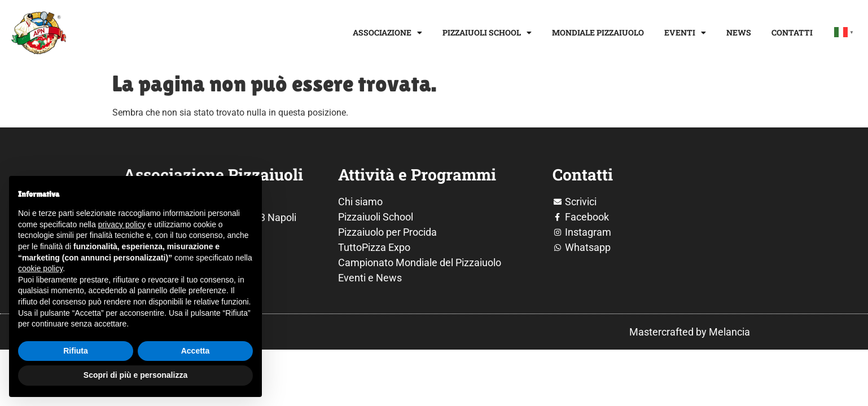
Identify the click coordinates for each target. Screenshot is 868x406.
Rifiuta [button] (76, 351)
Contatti (792, 32)
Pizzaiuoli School (487, 33)
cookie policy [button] (40, 268)
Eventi (685, 33)
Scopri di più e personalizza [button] (135, 375)
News (739, 32)
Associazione (387, 33)
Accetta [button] (196, 351)
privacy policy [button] (122, 224)
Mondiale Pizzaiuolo (598, 32)
